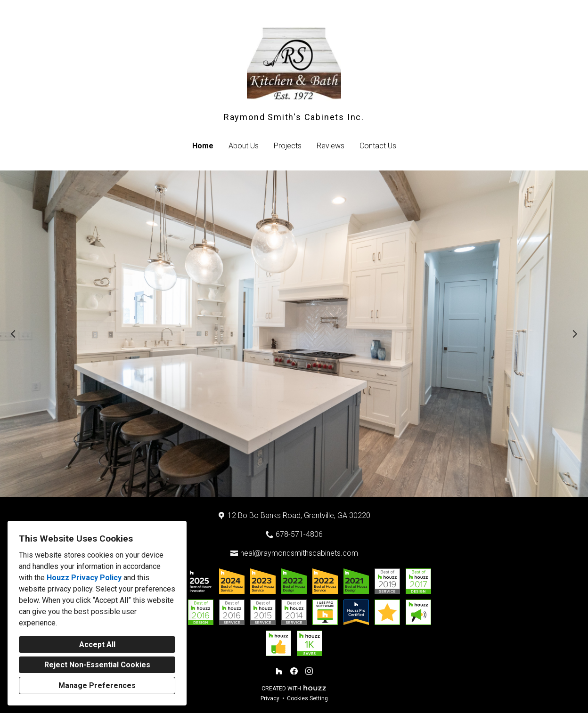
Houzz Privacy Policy (84, 578)
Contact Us (378, 146)
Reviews (331, 146)
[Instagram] (309, 671)
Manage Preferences (97, 685)
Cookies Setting (307, 698)
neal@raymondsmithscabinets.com (299, 553)
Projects (288, 146)
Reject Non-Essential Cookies (97, 665)
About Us (244, 146)
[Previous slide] (13, 334)
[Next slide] (575, 334)
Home (203, 146)
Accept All (97, 644)
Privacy (270, 698)
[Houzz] (279, 671)
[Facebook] (294, 671)
